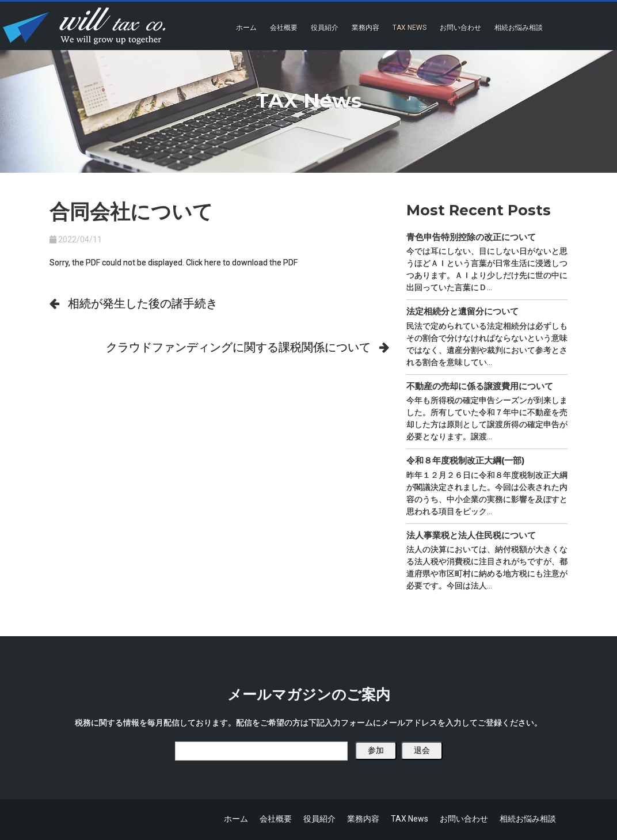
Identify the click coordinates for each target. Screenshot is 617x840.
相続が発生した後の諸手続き (143, 303)
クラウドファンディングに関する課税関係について (238, 347)
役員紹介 (325, 28)
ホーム (246, 28)
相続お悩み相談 (519, 28)
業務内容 (365, 28)
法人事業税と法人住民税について (471, 535)
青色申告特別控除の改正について (471, 237)
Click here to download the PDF (242, 263)
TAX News (410, 28)
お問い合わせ (460, 28)
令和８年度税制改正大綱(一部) (465, 460)
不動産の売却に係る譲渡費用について (480, 386)
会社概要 (284, 28)
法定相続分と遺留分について (462, 311)
